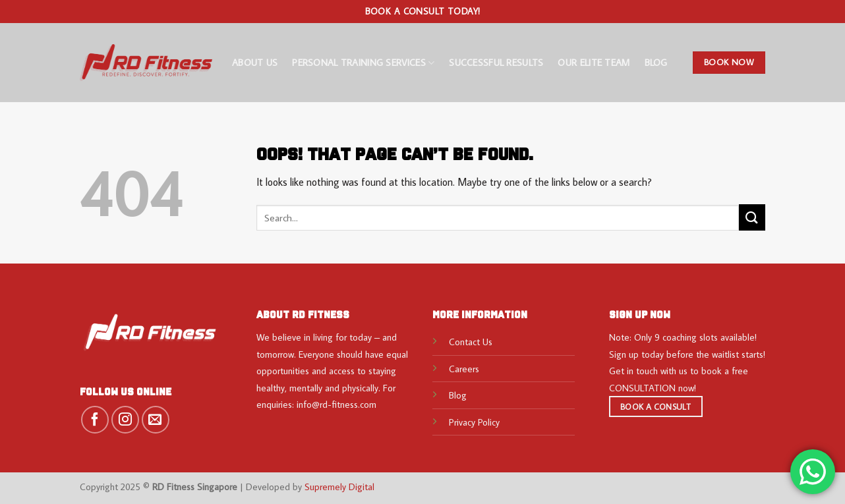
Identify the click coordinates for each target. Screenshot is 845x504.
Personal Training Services (363, 63)
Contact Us (471, 342)
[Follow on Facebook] (95, 420)
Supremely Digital (339, 487)
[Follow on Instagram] (125, 420)
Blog (656, 62)
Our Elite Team (594, 62)
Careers (464, 369)
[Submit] (752, 217)
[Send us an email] (156, 420)
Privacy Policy (474, 422)
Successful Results (496, 62)
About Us (255, 62)
